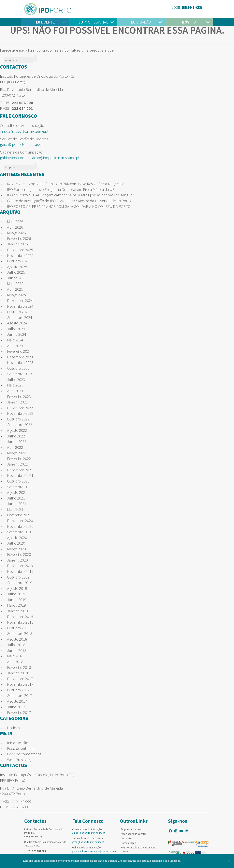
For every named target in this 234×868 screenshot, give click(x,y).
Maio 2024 (15, 340)
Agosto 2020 (17, 538)
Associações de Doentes (133, 834)
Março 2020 (16, 549)
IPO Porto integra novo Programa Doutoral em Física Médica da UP (61, 189)
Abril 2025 (15, 289)
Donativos (126, 838)
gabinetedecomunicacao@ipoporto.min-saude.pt (40, 158)
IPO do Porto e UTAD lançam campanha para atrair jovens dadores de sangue (70, 195)
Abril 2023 (15, 391)
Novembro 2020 (20, 526)
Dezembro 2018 (20, 617)
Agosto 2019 (17, 588)
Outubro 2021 (18, 481)
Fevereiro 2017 (19, 712)
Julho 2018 (16, 645)
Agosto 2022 (17, 430)
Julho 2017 (16, 707)
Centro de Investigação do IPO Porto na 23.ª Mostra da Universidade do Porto (69, 201)
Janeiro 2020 (17, 560)
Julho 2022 (16, 436)
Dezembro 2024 (20, 300)
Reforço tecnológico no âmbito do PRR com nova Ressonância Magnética (66, 184)
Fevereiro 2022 (19, 459)
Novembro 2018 (20, 622)
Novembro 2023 (20, 362)
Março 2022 (16, 453)
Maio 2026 (15, 221)
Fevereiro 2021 (19, 515)
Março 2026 (16, 233)
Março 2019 (16, 605)
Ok (197, 861)
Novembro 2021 (20, 475)
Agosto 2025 (17, 267)
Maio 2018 (15, 656)
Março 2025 (16, 295)
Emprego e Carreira (131, 829)
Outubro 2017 (18, 690)
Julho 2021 (16, 498)
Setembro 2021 (20, 487)
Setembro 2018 (20, 633)
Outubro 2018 (18, 628)
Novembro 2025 (20, 255)
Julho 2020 (16, 543)
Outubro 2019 (18, 577)
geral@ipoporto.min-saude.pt (24, 144)
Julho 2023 (16, 379)
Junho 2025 (17, 278)
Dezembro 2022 (20, 408)
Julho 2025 (16, 272)
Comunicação (128, 843)
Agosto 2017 (17, 701)
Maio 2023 (15, 385)
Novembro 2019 (20, 571)
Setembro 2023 (20, 374)
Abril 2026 (15, 227)
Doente (45, 22)
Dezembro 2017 (20, 679)
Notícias (14, 728)
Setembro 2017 (20, 695)
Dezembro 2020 (20, 521)
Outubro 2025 (18, 261)
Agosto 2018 (17, 639)
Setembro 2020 (20, 532)
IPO (189, 22)
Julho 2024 (16, 329)
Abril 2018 (15, 662)
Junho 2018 (17, 650)
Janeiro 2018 (17, 673)
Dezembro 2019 (20, 566)
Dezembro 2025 (20, 250)
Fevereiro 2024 (19, 351)
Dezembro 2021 (20, 470)
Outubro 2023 (18, 368)
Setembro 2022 (20, 425)
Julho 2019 (16, 594)
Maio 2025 (15, 283)
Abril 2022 (15, 447)
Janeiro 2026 (17, 244)
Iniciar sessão (18, 743)
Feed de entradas (21, 748)
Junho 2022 (17, 442)
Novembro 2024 (20, 306)
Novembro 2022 (20, 413)
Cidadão (141, 22)
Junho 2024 (17, 334)
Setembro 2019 (20, 583)
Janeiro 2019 (17, 611)
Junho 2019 (17, 600)
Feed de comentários (24, 754)
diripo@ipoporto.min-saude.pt (24, 131)
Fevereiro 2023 (19, 396)
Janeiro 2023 (17, 402)
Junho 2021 (17, 504)
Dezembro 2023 (20, 357)
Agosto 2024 (17, 323)
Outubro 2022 (18, 419)
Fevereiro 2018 (19, 667)
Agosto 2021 (17, 492)
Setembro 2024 (20, 317)
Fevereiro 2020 (19, 554)
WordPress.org (19, 760)
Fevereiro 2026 (19, 238)
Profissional (93, 22)
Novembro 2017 (20, 684)
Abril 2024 (15, 346)
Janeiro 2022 (17, 464)
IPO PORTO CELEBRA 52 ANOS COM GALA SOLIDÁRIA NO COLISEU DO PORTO (69, 206)
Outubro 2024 (18, 312)
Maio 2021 (15, 509)
